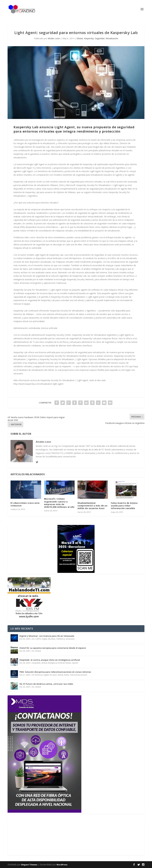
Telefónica (60, 639)
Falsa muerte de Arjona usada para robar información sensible (124, 506)
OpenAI (75, 663)
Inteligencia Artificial (56, 663)
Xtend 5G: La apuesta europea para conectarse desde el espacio (53, 648)
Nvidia (68, 663)
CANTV (38, 639)
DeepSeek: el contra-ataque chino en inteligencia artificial (50, 660)
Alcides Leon (54, 38)
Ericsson (53, 675)
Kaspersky (89, 38)
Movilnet (52, 639)
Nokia (67, 675)
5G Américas (37, 675)
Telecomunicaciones (79, 675)
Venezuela (70, 639)
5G (33, 639)
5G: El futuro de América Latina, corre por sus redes (46, 684)
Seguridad (100, 38)
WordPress (62, 865)
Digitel (45, 639)
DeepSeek (36, 663)
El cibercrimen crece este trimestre (25, 504)
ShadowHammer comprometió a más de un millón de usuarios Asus (92, 506)
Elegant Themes (29, 865)
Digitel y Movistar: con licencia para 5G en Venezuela (47, 636)
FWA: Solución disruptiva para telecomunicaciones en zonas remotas (55, 672)
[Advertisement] (30, 836)
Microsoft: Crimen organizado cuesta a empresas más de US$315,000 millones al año (59, 503)
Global (80, 38)
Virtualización (112, 38)
